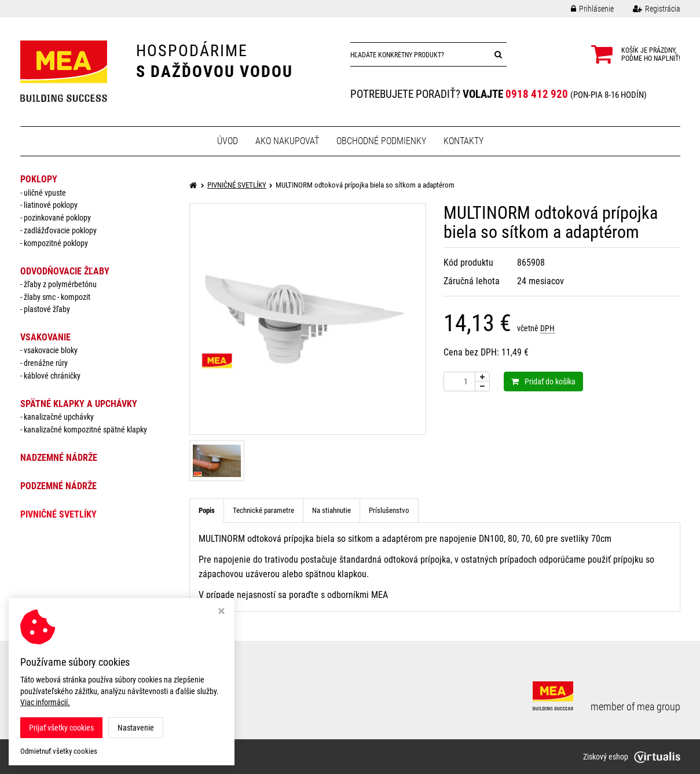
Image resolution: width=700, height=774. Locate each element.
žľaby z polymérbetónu (60, 284)
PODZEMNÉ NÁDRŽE (58, 486)
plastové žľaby (47, 309)
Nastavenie (136, 728)
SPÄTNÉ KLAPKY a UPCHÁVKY (79, 404)
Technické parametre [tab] (263, 510)
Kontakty (463, 141)
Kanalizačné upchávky (59, 417)
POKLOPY (39, 179)
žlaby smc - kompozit (57, 297)
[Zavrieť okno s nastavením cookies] (221, 612)
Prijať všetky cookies (61, 728)
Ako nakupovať (287, 141)
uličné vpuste (45, 193)
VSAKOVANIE (45, 337)
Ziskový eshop (632, 757)
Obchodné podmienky (381, 141)
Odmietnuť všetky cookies (59, 751)
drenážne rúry (46, 363)
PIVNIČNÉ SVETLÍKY (58, 514)
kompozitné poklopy (56, 243)
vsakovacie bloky (51, 350)
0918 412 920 (537, 94)
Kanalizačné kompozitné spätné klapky (85, 430)
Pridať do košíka (543, 382)
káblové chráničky (52, 376)
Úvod (228, 141)
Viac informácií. (45, 702)
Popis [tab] (207, 510)
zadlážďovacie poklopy (60, 230)
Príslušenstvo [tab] (389, 510)
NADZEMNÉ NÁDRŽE (59, 458)
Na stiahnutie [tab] (331, 510)
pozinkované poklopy (57, 218)
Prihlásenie (584, 9)
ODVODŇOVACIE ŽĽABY (65, 271)
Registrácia (648, 9)
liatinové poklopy (51, 205)
